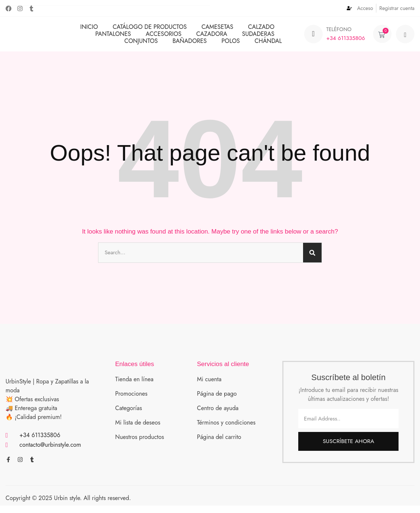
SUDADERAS (258, 37)
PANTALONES (113, 37)
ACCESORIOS (164, 37)
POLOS (231, 44)
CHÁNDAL (268, 44)
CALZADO (261, 30)
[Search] (312, 259)
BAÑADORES (189, 44)
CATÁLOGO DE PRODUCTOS (150, 30)
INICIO (89, 30)
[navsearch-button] (405, 37)
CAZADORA (212, 37)
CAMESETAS (218, 30)
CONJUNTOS (141, 44)
